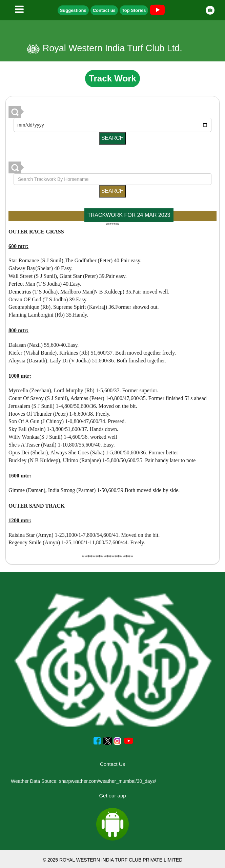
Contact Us (112, 764)
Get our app (112, 796)
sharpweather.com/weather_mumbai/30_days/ (107, 781)
